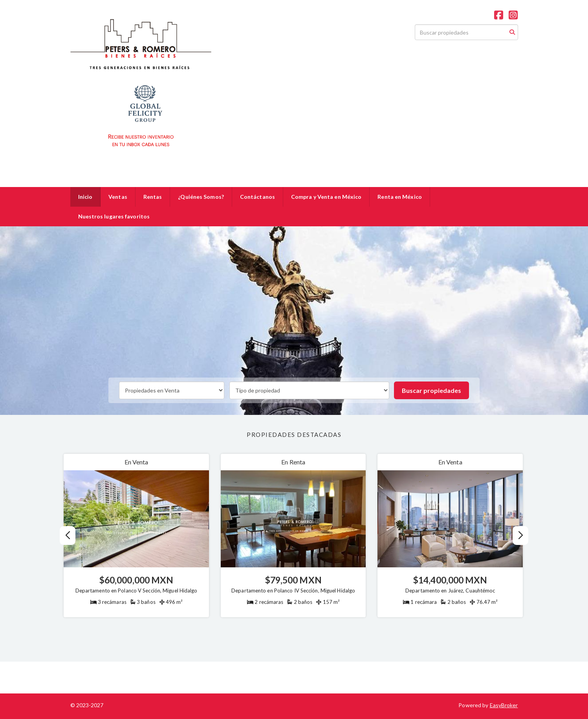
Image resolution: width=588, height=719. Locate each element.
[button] (521, 536)
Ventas (118, 197)
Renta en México (400, 197)
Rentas (153, 197)
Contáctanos (257, 197)
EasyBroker (504, 705)
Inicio (85, 197)
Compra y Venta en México (326, 197)
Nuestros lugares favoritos (114, 216)
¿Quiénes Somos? (201, 197)
